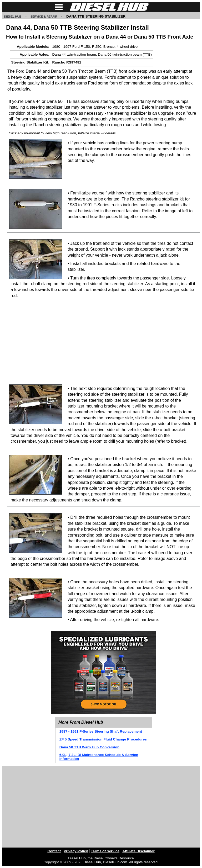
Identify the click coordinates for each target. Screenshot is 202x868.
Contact (54, 851)
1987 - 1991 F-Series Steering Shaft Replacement (101, 731)
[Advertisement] (104, 344)
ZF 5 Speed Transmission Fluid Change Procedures (103, 739)
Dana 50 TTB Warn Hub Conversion (89, 747)
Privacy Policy (76, 851)
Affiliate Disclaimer (138, 851)
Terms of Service (105, 851)
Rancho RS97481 (67, 62)
